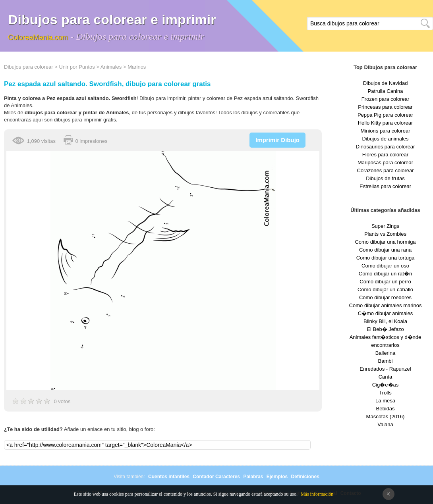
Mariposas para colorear (385, 163)
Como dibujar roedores (385, 297)
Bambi (386, 361)
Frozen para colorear (386, 99)
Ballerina (386, 353)
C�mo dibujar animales (386, 313)
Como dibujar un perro (385, 282)
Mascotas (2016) (386, 416)
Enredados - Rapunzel (385, 369)
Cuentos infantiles (169, 477)
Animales (111, 67)
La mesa (385, 401)
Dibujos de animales (385, 139)
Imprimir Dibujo (277, 140)
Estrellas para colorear (385, 186)
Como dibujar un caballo (385, 290)
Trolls (385, 393)
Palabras (253, 477)
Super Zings (385, 226)
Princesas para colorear (385, 107)
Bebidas (386, 409)
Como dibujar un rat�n (385, 274)
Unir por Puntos (77, 67)
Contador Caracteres (216, 477)
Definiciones (305, 477)
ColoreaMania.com (38, 37)
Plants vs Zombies (385, 234)
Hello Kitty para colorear (386, 123)
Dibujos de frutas (385, 178)
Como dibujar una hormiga (385, 242)
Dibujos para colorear (29, 67)
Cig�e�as (385, 385)
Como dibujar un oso (385, 266)
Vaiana (385, 424)
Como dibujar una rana (385, 250)
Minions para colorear (385, 131)
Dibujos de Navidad (386, 83)
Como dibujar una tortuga (386, 258)
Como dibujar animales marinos (386, 305)
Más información (317, 494)
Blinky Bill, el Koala (385, 321)
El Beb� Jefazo (385, 329)
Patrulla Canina (386, 91)
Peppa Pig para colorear (385, 115)
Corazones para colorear (385, 170)
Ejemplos (277, 477)
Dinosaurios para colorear (386, 147)
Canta (386, 377)
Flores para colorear (385, 155)
